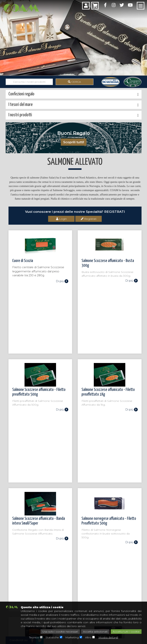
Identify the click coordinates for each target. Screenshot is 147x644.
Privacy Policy (115, 590)
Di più (62, 281)
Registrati (89, 219)
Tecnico (34, 637)
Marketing (72, 637)
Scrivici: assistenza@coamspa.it (73, 549)
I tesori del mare (10, 565)
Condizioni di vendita (79, 596)
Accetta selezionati (95, 632)
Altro (88, 637)
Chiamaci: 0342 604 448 (74, 536)
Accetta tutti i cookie (126, 632)
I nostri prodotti (9, 561)
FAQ (109, 596)
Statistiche (52, 637)
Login (61, 219)
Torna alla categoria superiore (30, 511)
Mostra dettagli (108, 637)
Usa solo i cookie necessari (60, 632)
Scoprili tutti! (74, 142)
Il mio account (75, 590)
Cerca (74, 82)
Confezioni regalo (10, 568)
